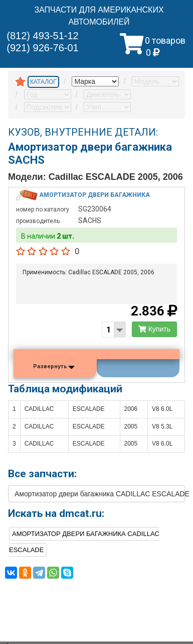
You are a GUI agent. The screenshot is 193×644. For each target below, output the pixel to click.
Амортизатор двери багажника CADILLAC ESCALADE (100, 494)
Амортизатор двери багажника (94, 194)
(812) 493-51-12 (42, 36)
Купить (154, 329)
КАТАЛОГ (43, 82)
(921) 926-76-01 (42, 48)
